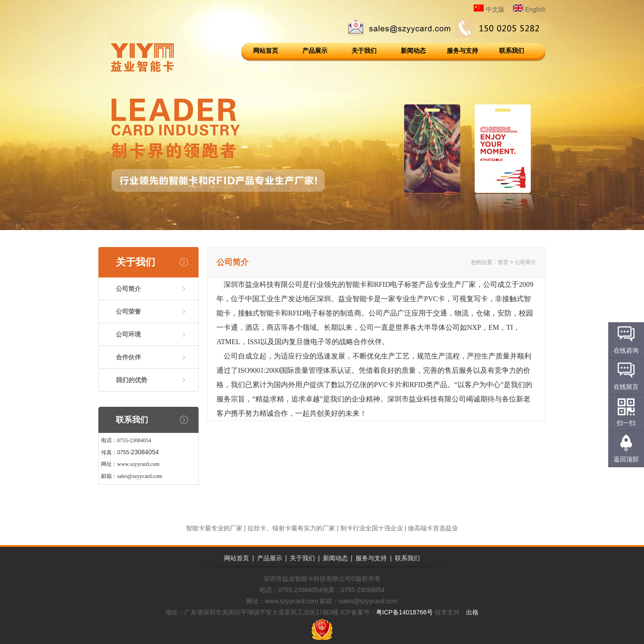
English (529, 9)
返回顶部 (626, 459)
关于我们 (364, 51)
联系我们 (512, 51)
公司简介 (128, 289)
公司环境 (128, 334)
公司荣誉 (128, 311)
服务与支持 (462, 51)
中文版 (489, 9)
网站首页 (266, 51)
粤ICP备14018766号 (405, 612)
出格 (472, 612)
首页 (503, 262)
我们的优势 (131, 380)
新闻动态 (413, 51)
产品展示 (315, 51)
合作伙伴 (128, 357)
